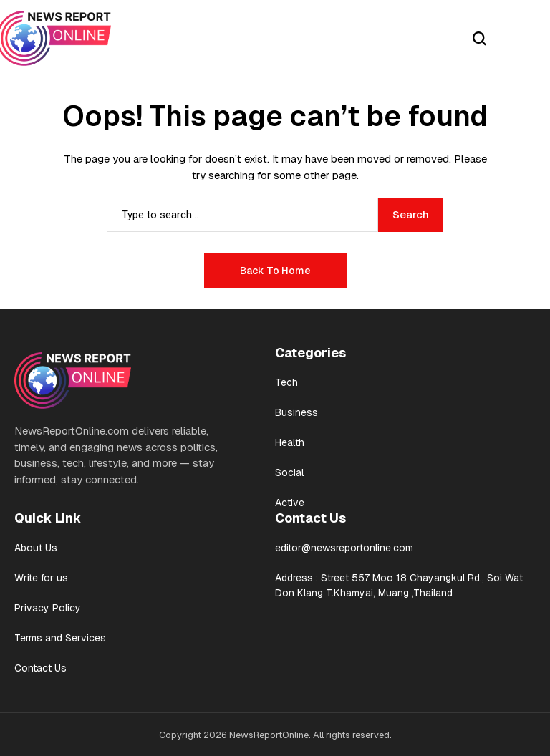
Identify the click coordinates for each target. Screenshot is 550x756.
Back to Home (275, 271)
